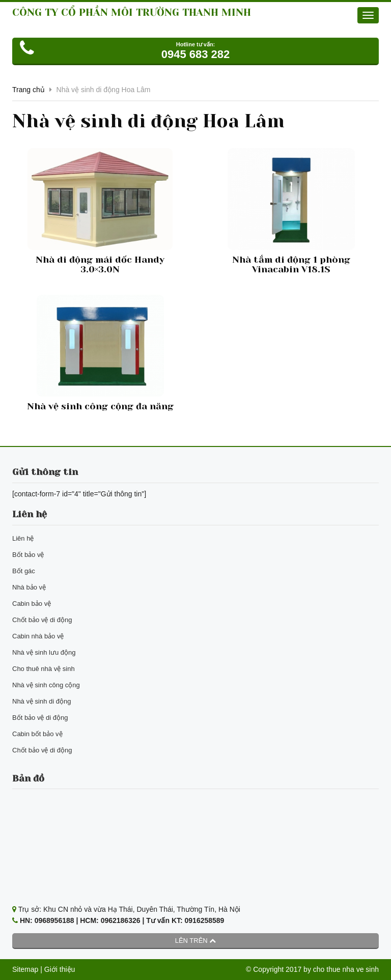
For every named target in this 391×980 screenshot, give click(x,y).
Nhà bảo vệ (29, 587)
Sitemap (25, 969)
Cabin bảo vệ (32, 604)
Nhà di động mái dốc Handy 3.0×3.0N (100, 265)
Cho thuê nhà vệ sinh (44, 669)
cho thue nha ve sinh (346, 969)
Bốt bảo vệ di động (40, 718)
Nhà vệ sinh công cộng (46, 685)
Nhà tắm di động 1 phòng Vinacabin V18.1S (291, 265)
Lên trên (196, 941)
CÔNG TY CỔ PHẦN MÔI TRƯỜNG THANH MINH (132, 12)
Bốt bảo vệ (28, 555)
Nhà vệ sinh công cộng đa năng (100, 406)
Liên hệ (23, 538)
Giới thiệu (60, 969)
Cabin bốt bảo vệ (37, 734)
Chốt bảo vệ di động (42, 620)
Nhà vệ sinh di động (41, 701)
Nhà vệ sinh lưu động (44, 652)
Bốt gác (24, 571)
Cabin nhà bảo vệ (38, 636)
